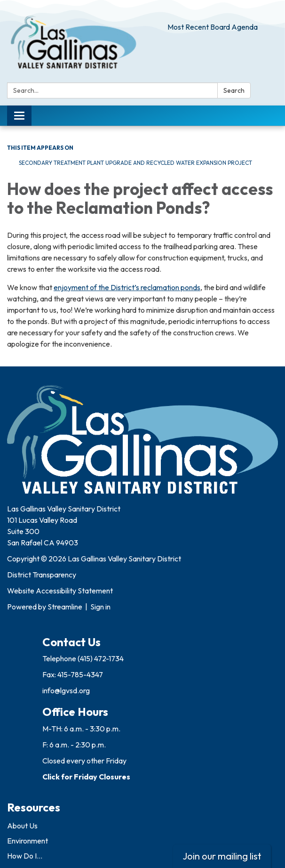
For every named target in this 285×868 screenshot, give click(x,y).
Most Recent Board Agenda (213, 27)
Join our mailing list (222, 856)
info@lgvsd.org (66, 690)
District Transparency (42, 575)
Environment (28, 841)
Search (234, 90)
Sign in (100, 607)
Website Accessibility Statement (60, 591)
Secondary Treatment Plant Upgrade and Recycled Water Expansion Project (135, 163)
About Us (22, 826)
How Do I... (25, 856)
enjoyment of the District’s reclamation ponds (127, 287)
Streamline (65, 607)
